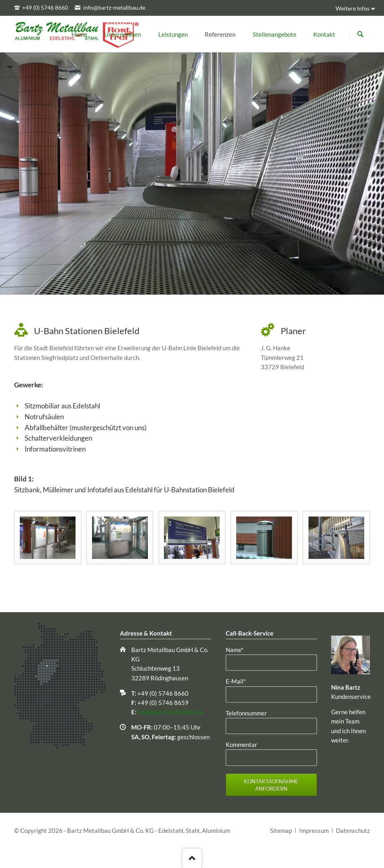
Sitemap (281, 830)
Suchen (360, 34)
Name (239, 649)
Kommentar (241, 745)
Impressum (314, 830)
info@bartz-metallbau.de (170, 712)
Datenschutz (353, 830)
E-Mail (239, 681)
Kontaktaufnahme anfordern (271, 785)
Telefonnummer (246, 713)
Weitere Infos (353, 8)
